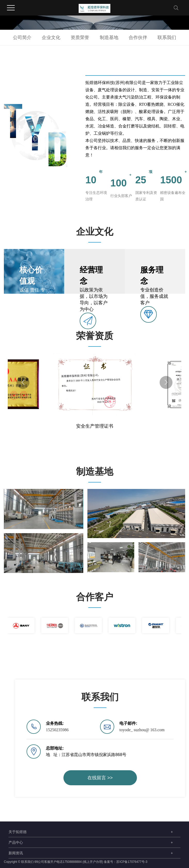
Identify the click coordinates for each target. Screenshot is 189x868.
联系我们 (167, 37)
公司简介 (22, 37)
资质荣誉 (80, 37)
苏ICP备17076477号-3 (132, 862)
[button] (23, 382)
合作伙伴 (138, 37)
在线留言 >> (100, 778)
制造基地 (109, 37)
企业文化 (51, 37)
